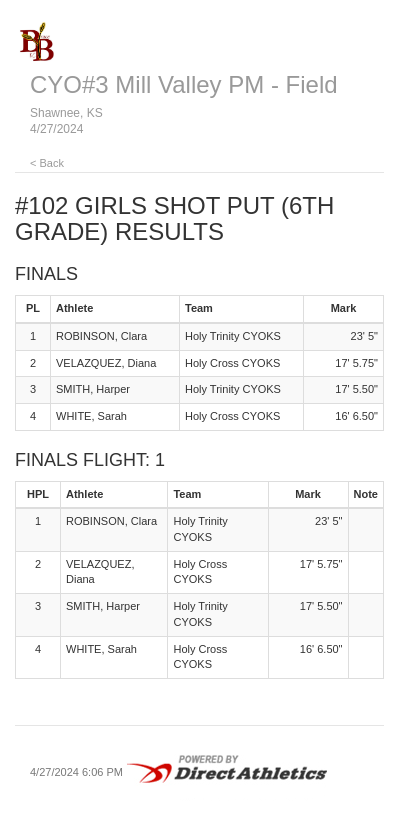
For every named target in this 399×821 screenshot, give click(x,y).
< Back (47, 163)
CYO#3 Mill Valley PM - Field (184, 84)
